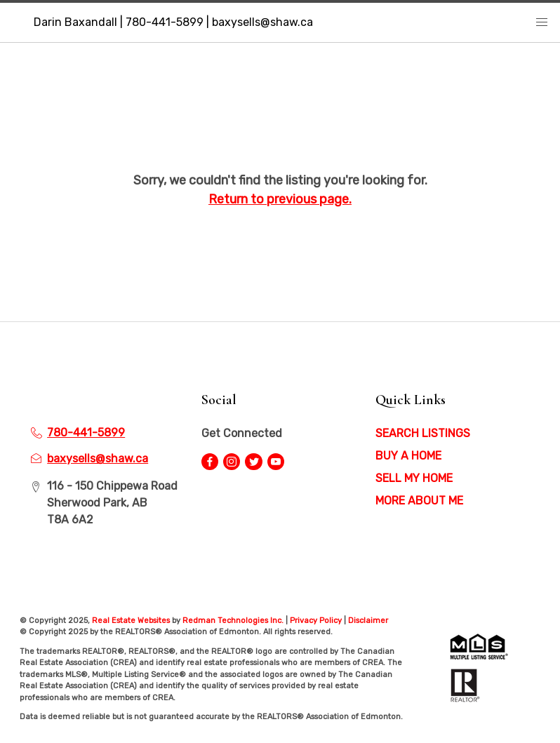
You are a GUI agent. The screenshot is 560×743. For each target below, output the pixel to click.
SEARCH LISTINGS (423, 433)
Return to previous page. (280, 199)
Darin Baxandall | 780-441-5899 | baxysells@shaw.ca (173, 22)
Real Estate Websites (132, 621)
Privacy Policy (316, 621)
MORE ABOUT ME (419, 501)
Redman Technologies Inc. (234, 621)
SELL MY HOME (414, 478)
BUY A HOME (408, 456)
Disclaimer (368, 621)
